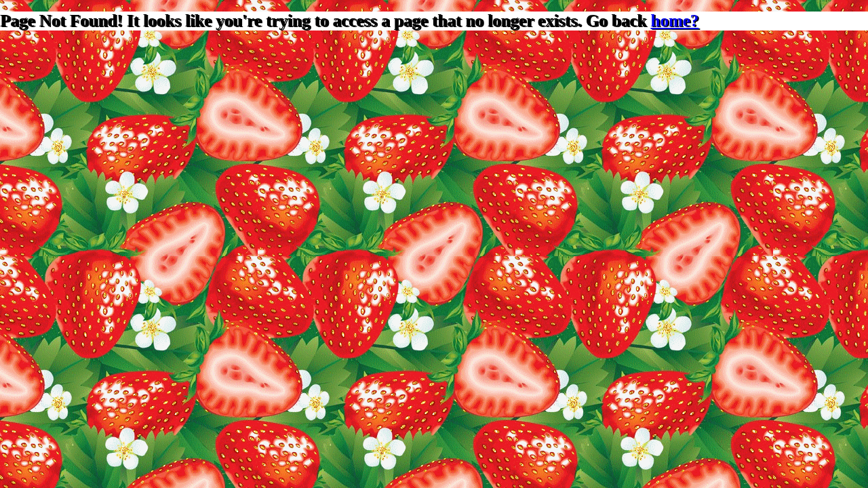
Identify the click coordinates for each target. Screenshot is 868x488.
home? (675, 21)
